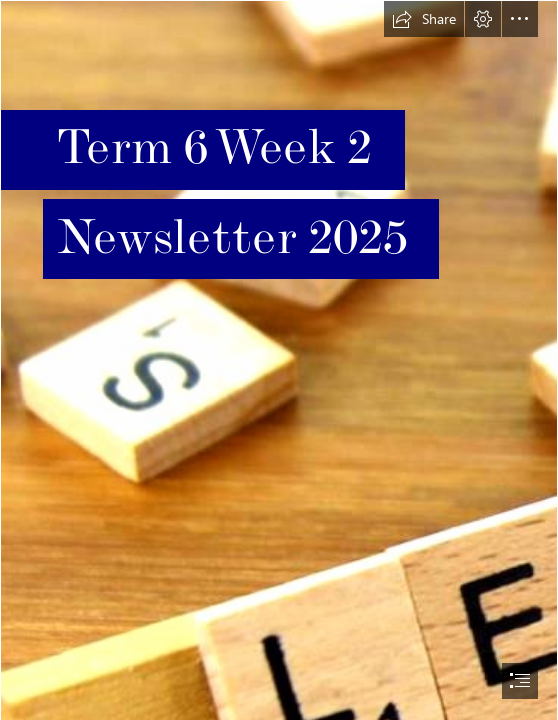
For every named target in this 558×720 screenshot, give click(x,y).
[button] (424, 19)
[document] (279, 360)
